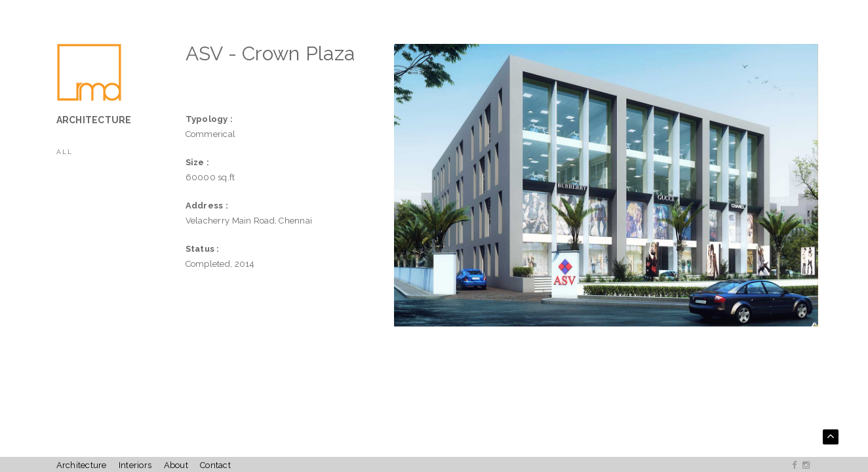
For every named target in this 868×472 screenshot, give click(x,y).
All (65, 152)
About (176, 465)
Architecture (82, 465)
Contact (215, 465)
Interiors (135, 465)
